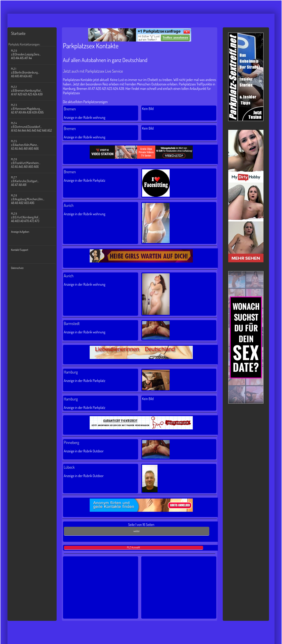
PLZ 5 (35, 145)
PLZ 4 (35, 127)
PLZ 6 (35, 163)
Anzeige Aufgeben (20, 232)
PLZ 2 (35, 91)
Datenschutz (17, 268)
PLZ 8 (35, 199)
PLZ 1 (35, 73)
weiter (136, 531)
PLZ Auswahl (133, 547)
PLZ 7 (35, 181)
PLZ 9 (35, 217)
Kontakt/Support (20, 250)
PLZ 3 (35, 109)
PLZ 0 (35, 54)
